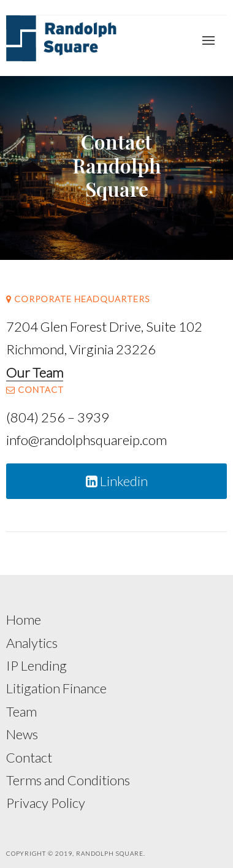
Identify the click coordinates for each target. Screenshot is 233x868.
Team (21, 711)
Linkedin (117, 481)
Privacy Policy (46, 803)
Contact (29, 757)
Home (24, 619)
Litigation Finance (56, 688)
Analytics (32, 643)
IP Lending (36, 665)
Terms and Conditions (68, 780)
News (22, 734)
